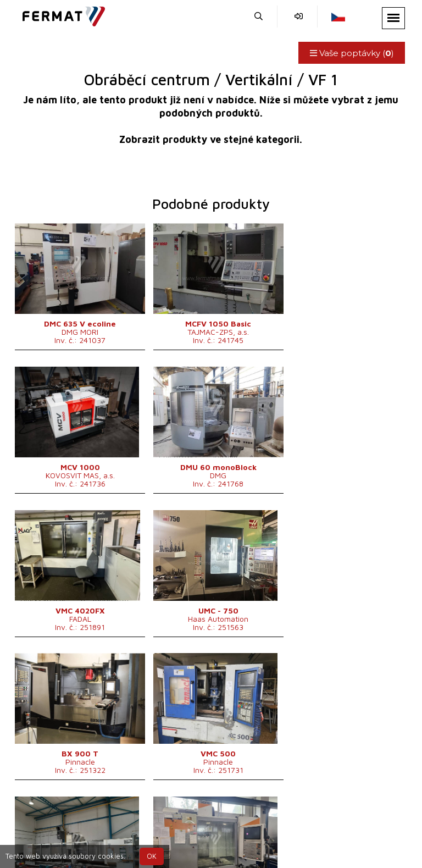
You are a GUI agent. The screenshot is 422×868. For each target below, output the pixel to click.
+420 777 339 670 (228, 828)
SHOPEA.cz (101, 815)
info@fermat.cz (310, 828)
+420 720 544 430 (137, 828)
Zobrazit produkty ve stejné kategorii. (211, 139)
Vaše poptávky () (351, 53)
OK (152, 856)
